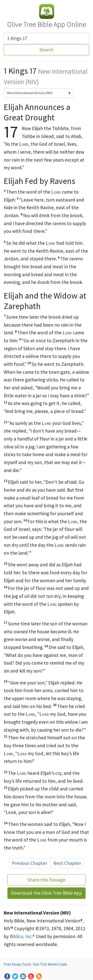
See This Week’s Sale (50, 964)
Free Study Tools (18, 964)
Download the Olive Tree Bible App (46, 893)
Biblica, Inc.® (22, 936)
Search (46, 50)
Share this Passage (46, 880)
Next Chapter (67, 863)
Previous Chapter (30, 863)
